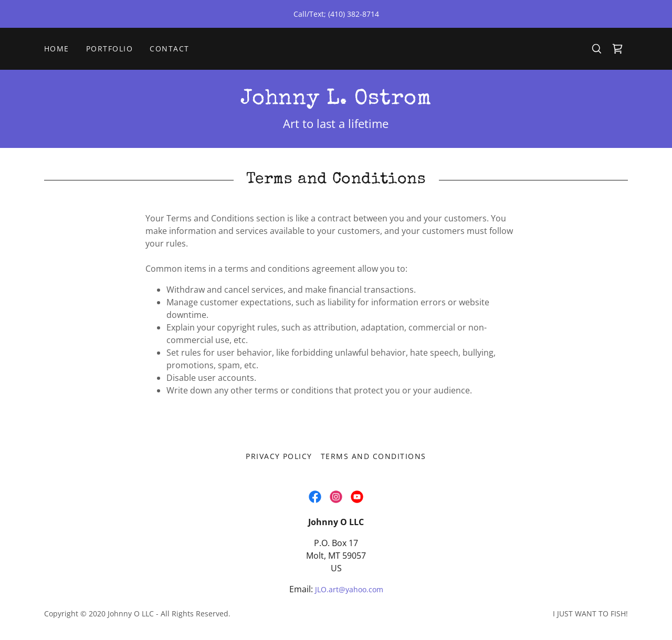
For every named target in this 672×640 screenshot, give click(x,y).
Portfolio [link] (109, 49)
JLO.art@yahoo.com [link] (349, 589)
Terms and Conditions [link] (374, 456)
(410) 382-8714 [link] (354, 14)
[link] (617, 49)
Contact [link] (170, 49)
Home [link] (57, 49)
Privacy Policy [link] (279, 456)
